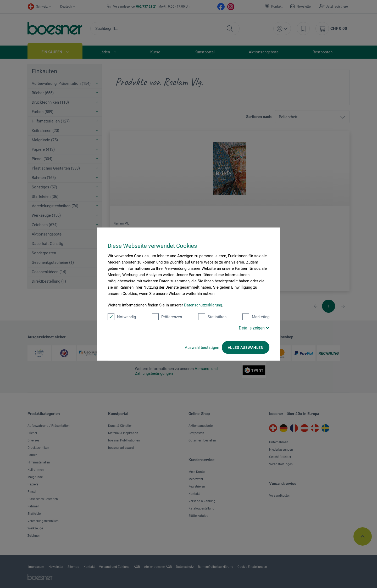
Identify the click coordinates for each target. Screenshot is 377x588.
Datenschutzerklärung (203, 305)
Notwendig (122, 317)
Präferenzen (167, 317)
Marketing (256, 317)
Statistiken (212, 317)
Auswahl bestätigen (202, 347)
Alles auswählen (246, 347)
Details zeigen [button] (254, 328)
